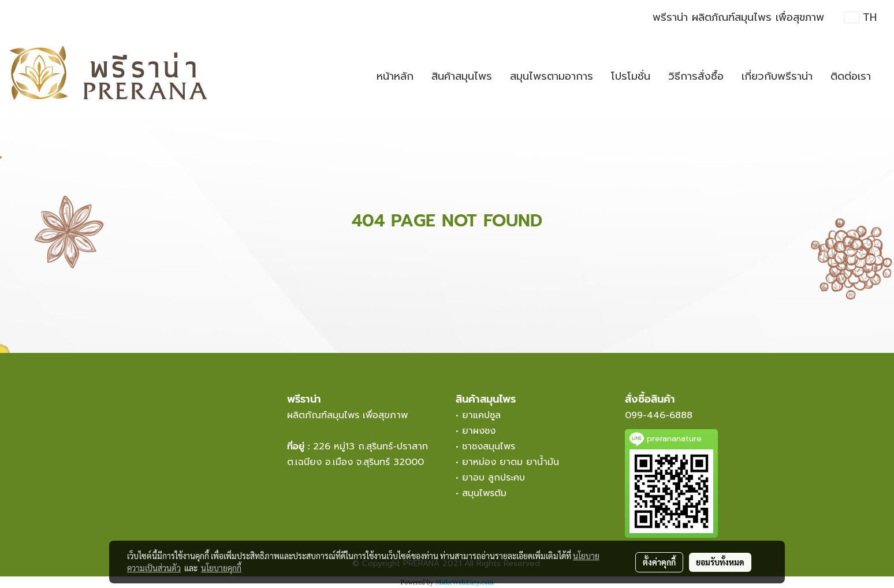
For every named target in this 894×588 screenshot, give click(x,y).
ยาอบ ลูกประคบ (493, 478)
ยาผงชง (482, 431)
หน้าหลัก (395, 76)
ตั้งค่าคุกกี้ (659, 562)
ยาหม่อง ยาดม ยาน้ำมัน (511, 462)
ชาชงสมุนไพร (489, 446)
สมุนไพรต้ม (484, 493)
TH (861, 17)
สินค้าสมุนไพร (462, 76)
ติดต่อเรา (851, 76)
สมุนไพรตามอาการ (552, 76)
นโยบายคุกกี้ (221, 568)
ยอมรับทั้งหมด (720, 562)
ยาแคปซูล (481, 415)
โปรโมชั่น (631, 76)
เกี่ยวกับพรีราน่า (777, 76)
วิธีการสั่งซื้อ (696, 76)
